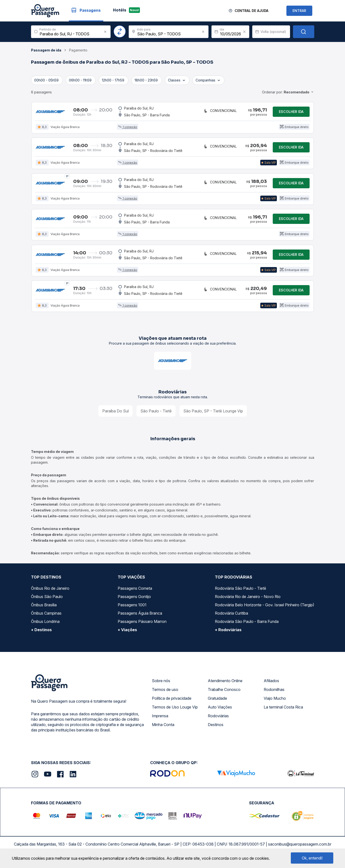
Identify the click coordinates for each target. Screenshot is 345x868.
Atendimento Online (225, 686)
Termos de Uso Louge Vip (175, 712)
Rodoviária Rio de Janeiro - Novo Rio (248, 602)
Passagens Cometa (135, 593)
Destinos (216, 730)
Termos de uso (165, 695)
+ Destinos (41, 635)
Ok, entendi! (312, 858)
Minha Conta (163, 730)
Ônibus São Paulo (47, 602)
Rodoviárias (218, 721)
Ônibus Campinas (46, 618)
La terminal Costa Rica (283, 712)
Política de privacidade (172, 703)
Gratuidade (217, 703)
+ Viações (127, 635)
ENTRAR (299, 11)
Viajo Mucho (275, 703)
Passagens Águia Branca (140, 618)
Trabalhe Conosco (224, 695)
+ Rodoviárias (228, 635)
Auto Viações (220, 712)
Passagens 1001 (132, 610)
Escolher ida (291, 112)
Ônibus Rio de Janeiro (50, 593)
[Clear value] (244, 32)
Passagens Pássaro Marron (142, 627)
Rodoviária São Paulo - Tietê (240, 593)
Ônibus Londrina (45, 627)
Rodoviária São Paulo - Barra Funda (247, 627)
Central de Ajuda (251, 11)
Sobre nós (161, 686)
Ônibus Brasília (44, 610)
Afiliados (271, 686)
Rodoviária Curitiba (231, 618)
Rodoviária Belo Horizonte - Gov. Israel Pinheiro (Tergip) (265, 610)
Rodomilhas (274, 695)
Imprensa (160, 721)
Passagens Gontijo (134, 602)
